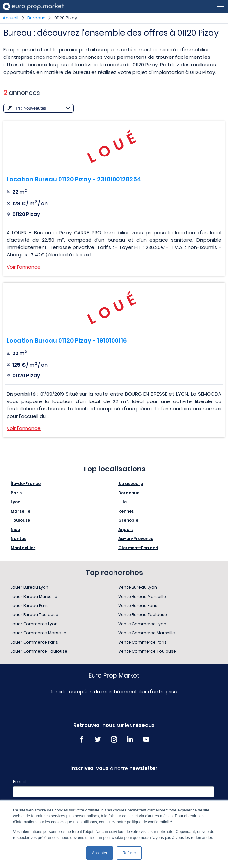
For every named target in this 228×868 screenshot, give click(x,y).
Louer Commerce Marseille (39, 633)
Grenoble (128, 520)
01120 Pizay (66, 18)
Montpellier (23, 548)
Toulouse (20, 520)
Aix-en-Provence (136, 539)
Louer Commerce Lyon (34, 624)
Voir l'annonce (24, 267)
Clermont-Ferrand (138, 548)
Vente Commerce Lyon (142, 624)
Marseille (21, 511)
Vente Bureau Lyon (138, 587)
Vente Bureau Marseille (142, 596)
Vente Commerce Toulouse (147, 651)
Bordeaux (129, 493)
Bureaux (36, 18)
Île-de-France (26, 484)
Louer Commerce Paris (34, 642)
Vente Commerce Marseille (147, 633)
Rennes (126, 511)
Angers (126, 529)
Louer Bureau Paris (30, 606)
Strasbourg (131, 484)
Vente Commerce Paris (142, 642)
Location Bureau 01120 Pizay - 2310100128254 (74, 179)
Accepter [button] (100, 853)
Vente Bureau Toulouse (143, 615)
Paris (16, 493)
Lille (123, 502)
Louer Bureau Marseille (34, 596)
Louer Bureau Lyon (30, 587)
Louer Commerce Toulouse (39, 651)
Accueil (10, 18)
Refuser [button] (129, 853)
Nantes (18, 539)
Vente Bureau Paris (138, 606)
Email (19, 782)
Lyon (16, 502)
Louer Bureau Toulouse (35, 615)
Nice (15, 529)
